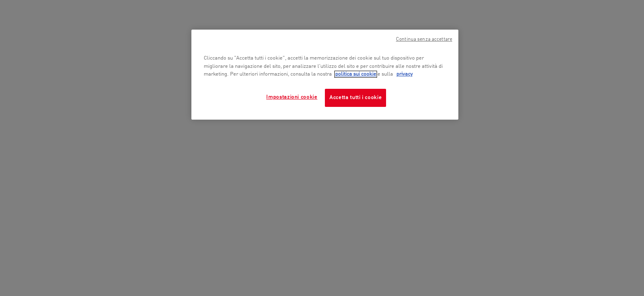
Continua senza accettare (424, 39)
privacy (405, 74)
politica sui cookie (356, 74)
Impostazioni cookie (292, 97)
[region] (325, 75)
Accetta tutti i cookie (355, 98)
